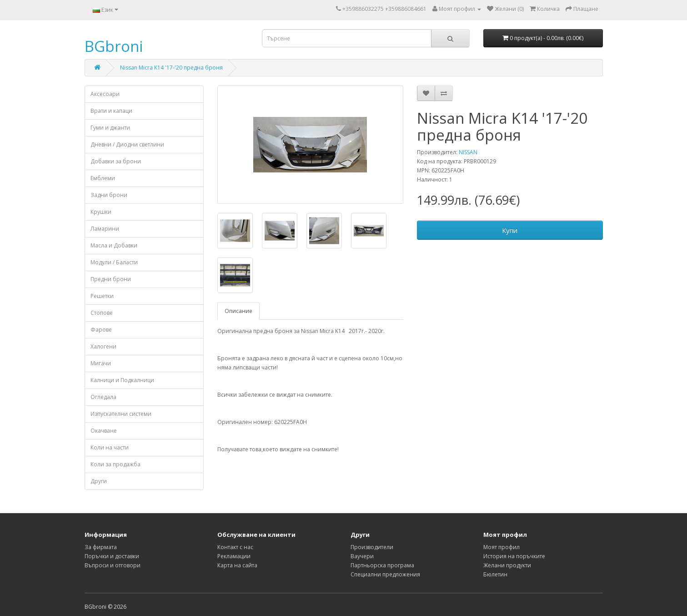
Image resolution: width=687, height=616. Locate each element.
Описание (238, 311)
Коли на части (110, 447)
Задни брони (109, 195)
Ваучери (362, 556)
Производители (372, 547)
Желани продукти (507, 565)
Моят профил (501, 547)
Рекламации (234, 556)
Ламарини (105, 229)
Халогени (103, 346)
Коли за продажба (115, 464)
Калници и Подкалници (122, 380)
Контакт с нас (235, 547)
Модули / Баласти (114, 262)
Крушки (101, 212)
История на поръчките (514, 556)
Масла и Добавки (114, 245)
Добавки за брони (116, 161)
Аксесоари (105, 94)
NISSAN (468, 152)
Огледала (103, 397)
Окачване (104, 431)
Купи (510, 230)
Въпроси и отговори (113, 565)
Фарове (101, 330)
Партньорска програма (382, 565)
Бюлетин (495, 574)
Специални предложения (385, 574)
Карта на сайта (237, 565)
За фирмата (101, 547)
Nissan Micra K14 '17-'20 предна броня (171, 68)
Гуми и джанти (110, 128)
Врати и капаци (111, 111)
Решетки (102, 296)
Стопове (102, 313)
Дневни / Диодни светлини (127, 144)
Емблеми (103, 178)
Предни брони (111, 279)
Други (99, 481)
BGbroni (114, 46)
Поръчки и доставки (112, 556)
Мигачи (101, 363)
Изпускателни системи (121, 414)
